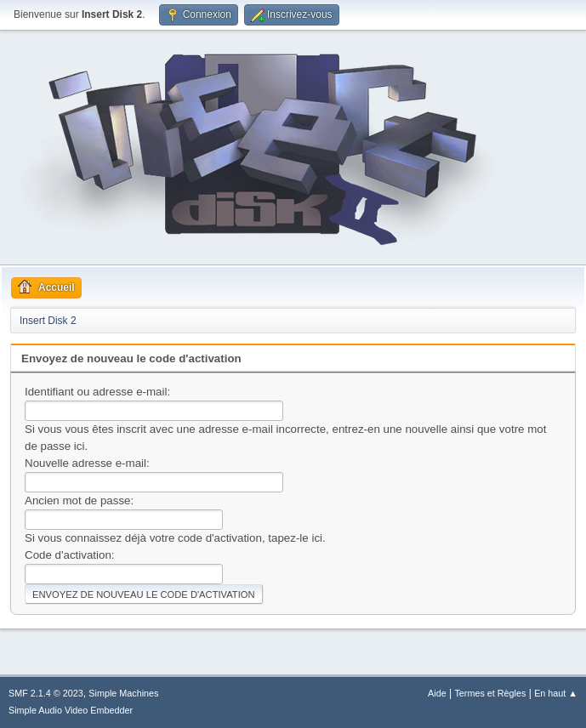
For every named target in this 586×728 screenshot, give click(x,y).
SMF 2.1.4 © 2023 (46, 693)
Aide (437, 693)
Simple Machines (123, 693)
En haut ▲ (556, 693)
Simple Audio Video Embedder (71, 710)
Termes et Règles (490, 693)
